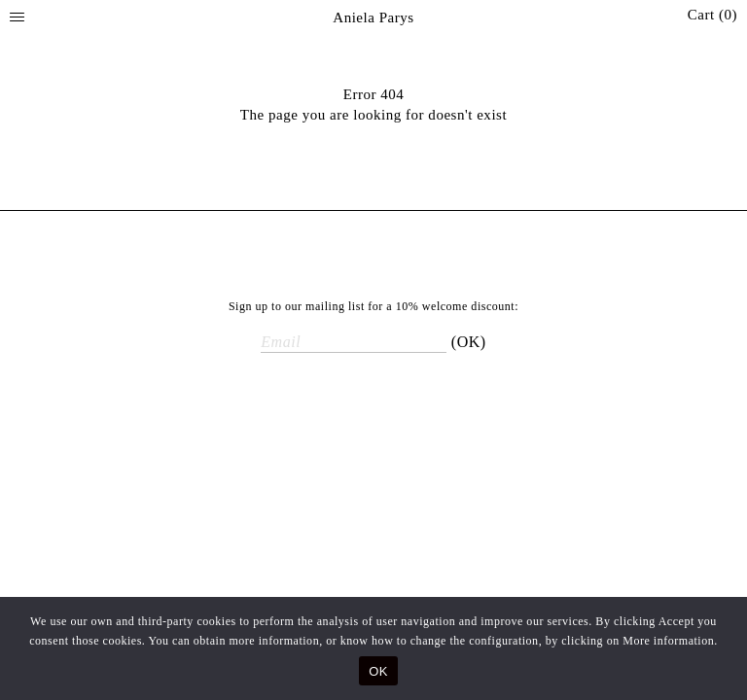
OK (378, 671)
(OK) (469, 342)
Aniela (373, 17)
